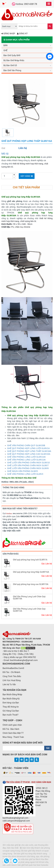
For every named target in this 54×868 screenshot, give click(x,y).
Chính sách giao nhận (12, 725)
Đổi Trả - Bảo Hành (11, 729)
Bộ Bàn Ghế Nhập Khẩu (14, 60)
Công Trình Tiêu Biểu (12, 676)
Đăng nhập (8, 34)
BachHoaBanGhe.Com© (13, 668)
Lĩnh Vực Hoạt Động (12, 680)
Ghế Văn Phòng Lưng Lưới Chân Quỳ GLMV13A (29, 610)
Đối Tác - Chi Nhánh (11, 672)
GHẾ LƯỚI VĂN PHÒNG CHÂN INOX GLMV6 (28, 468)
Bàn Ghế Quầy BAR (12, 55)
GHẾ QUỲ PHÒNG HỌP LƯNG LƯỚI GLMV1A (28, 448)
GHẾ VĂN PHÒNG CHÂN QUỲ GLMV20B (26, 445)
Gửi (48, 748)
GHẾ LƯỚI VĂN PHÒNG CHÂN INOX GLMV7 (28, 465)
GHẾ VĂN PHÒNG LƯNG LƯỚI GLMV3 (25, 474)
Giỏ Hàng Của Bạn (11, 711)
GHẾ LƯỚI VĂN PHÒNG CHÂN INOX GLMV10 (28, 463)
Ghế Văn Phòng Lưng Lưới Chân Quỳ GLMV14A (29, 598)
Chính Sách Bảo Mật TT (13, 733)
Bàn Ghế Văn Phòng (12, 70)
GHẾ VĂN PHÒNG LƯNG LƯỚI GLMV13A (26, 460)
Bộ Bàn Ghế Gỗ (10, 65)
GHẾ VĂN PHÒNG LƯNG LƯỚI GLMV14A (26, 457)
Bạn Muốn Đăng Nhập (12, 694)
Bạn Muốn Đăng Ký (11, 699)
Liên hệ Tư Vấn (9, 684)
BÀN (5, 45)
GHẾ (5, 50)
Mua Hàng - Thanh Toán (13, 737)
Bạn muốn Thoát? (10, 715)
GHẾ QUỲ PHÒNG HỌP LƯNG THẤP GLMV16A (29, 451)
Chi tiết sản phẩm (26, 187)
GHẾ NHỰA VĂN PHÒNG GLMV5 (22, 471)
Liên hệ (23, 148)
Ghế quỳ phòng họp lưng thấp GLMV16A (31, 572)
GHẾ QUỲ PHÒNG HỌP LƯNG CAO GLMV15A (29, 454)
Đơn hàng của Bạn (11, 703)
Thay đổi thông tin (11, 707)
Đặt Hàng (27, 176)
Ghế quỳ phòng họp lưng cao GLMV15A (31, 584)
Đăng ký (22, 34)
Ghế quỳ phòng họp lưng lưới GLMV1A (30, 560)
